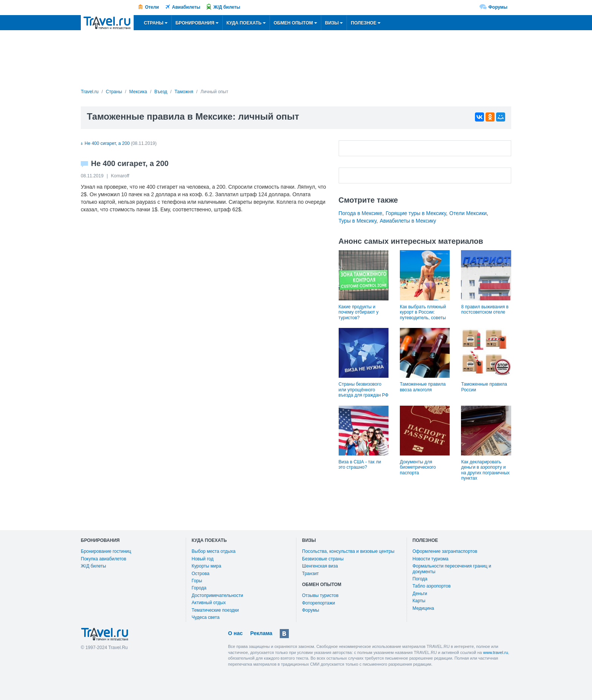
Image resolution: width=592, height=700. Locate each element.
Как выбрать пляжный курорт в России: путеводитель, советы (423, 312)
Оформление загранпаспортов (445, 551)
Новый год (203, 559)
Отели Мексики (468, 213)
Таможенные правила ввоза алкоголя (423, 387)
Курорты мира (207, 566)
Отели (152, 7)
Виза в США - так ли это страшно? (360, 465)
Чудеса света (206, 617)
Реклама (261, 633)
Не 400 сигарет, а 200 (105, 143)
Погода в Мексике (361, 213)
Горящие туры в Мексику (416, 213)
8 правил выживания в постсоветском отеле (485, 309)
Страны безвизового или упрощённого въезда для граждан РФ (364, 390)
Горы (197, 581)
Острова (201, 574)
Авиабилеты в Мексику (408, 221)
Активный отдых (209, 603)
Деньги (420, 594)
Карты (419, 601)
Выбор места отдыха (214, 551)
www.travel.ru (496, 652)
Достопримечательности (217, 595)
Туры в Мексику (358, 221)
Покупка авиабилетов (103, 559)
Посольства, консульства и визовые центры (348, 551)
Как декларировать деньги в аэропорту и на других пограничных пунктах (485, 470)
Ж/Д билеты (227, 7)
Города (199, 588)
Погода (420, 579)
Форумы (498, 7)
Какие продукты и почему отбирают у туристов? (359, 312)
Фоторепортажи (318, 603)
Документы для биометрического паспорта (418, 467)
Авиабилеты (186, 7)
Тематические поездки (215, 610)
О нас (235, 633)
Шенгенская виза (320, 566)
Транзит (310, 574)
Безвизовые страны (323, 559)
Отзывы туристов (320, 595)
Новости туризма (431, 559)
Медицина (423, 608)
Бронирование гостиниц (106, 551)
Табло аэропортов (432, 586)
